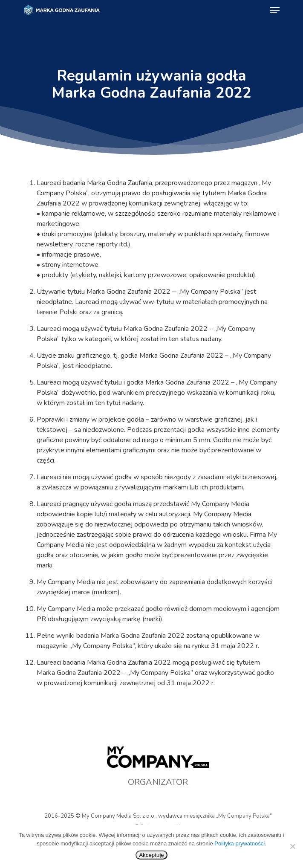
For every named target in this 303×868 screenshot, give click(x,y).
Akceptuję (151, 855)
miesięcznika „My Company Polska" (228, 816)
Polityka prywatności (240, 843)
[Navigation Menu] (275, 10)
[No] (292, 846)
